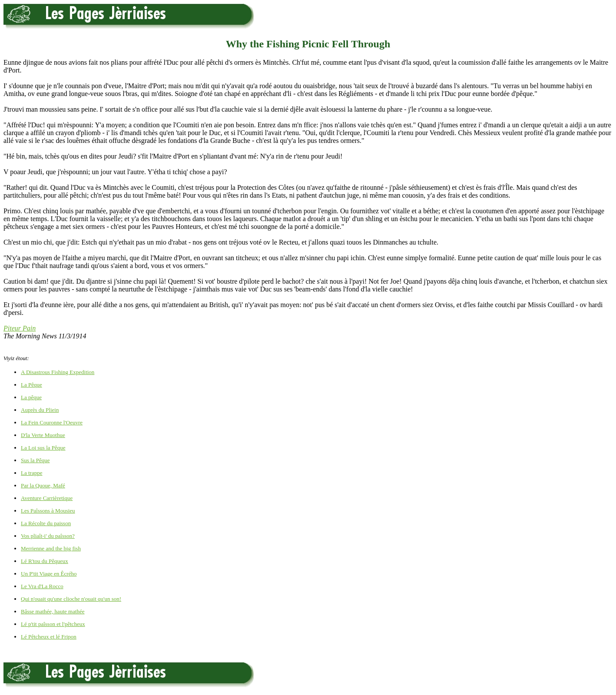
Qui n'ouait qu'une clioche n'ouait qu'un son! (71, 599)
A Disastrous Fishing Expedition (58, 372)
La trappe (31, 473)
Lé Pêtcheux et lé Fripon (49, 637)
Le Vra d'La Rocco (42, 586)
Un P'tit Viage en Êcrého (49, 574)
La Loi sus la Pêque (43, 448)
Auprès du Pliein (40, 410)
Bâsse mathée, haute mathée (53, 611)
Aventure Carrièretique (47, 498)
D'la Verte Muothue (43, 435)
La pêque (31, 397)
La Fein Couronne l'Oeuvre (52, 422)
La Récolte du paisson (46, 523)
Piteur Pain (20, 328)
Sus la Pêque (35, 460)
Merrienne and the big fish (51, 548)
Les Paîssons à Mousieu (48, 511)
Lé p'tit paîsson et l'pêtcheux (53, 624)
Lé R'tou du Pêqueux (45, 561)
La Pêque (31, 385)
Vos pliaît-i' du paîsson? (48, 536)
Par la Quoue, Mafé (43, 485)
